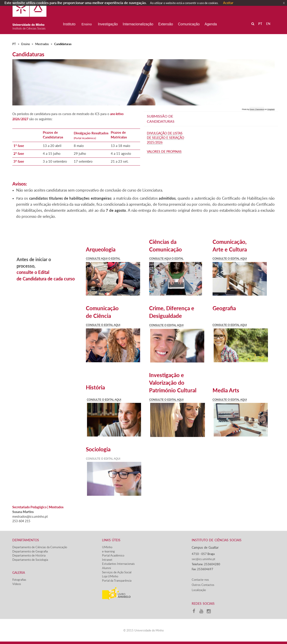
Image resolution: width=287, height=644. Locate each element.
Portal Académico (113, 555)
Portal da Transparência (117, 581)
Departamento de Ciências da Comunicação (40, 547)
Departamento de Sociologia (30, 560)
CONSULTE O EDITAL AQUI (230, 259)
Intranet (107, 560)
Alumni (107, 568)
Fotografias (19, 580)
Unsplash (271, 109)
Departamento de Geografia (30, 551)
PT (14, 44)
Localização (199, 590)
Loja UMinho (110, 576)
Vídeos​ (17, 584)
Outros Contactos (203, 585)
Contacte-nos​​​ (200, 580)
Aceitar (228, 3)
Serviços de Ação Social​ (117, 572)
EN (268, 24)
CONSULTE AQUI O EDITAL (103, 259)
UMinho (107, 547)
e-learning (108, 551)
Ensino (26, 44)
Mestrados (42, 44)
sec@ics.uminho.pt (203, 559)
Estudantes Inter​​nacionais (118, 564)
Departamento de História (29, 555)
